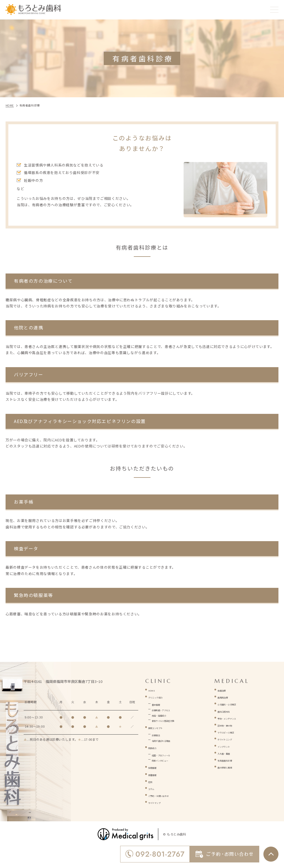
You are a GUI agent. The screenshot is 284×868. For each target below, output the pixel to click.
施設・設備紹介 (165, 714)
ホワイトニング (231, 738)
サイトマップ (160, 802)
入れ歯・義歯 (229, 753)
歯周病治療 (227, 696)
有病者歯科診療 (231, 759)
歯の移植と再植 (231, 766)
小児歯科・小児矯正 (235, 703)
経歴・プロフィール (169, 754)
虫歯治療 (225, 689)
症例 (152, 781)
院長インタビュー (167, 759)
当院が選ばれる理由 (169, 740)
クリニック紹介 (161, 696)
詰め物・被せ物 (231, 724)
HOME (154, 689)
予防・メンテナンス (235, 717)
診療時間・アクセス (169, 709)
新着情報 (156, 774)
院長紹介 (156, 747)
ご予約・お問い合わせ (167, 795)
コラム (154, 788)
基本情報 (160, 704)
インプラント (229, 746)
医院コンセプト (161, 727)
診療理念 (160, 734)
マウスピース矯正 (233, 731)
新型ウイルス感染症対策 (173, 720)
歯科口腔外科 (229, 711)
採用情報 (156, 767)
